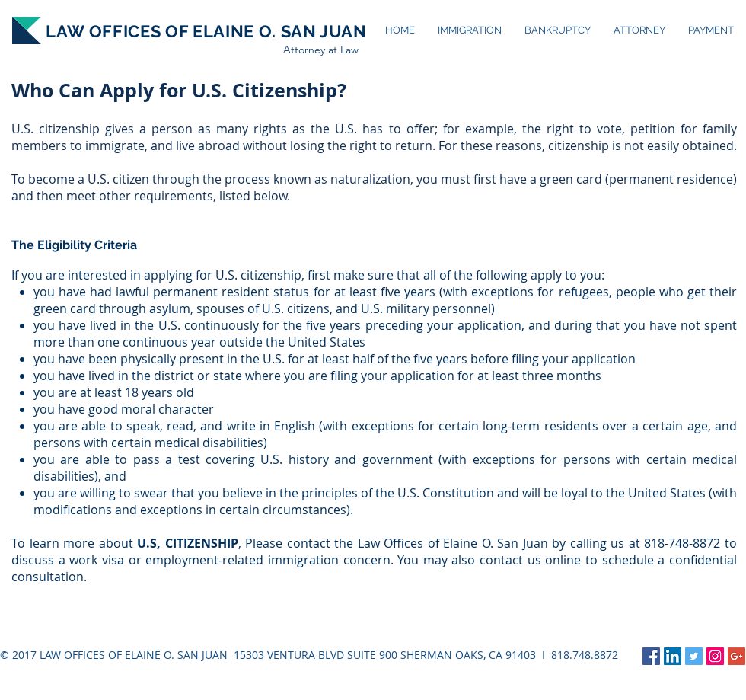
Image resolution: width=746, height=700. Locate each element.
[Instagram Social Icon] (715, 656)
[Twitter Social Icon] (694, 656)
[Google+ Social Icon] (736, 656)
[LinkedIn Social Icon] (673, 656)
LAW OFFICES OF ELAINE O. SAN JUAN (206, 31)
